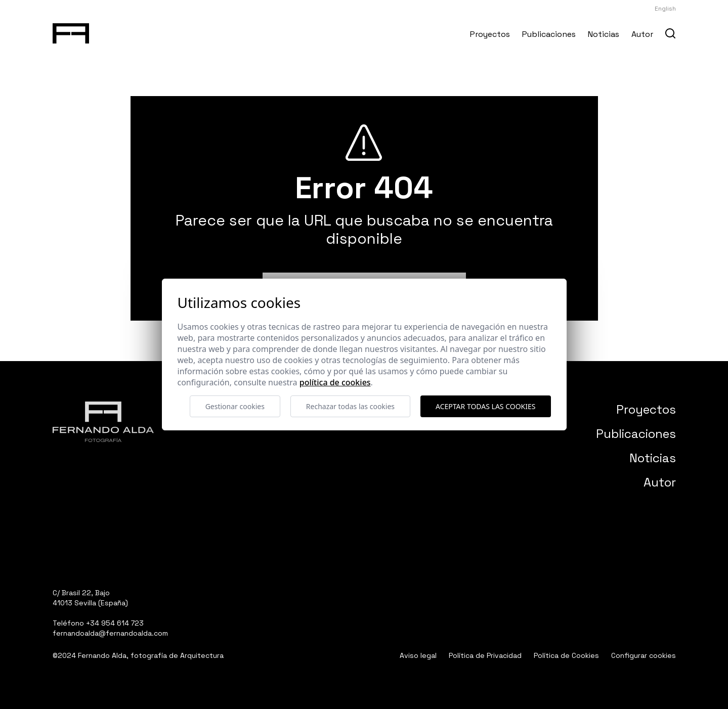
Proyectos (490, 34)
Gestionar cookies (235, 406)
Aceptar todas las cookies (485, 406)
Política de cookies (335, 382)
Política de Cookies (566, 655)
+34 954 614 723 (115, 623)
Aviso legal (418, 655)
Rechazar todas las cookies (350, 406)
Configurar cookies (644, 655)
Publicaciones (549, 34)
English (665, 9)
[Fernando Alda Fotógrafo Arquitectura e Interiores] (71, 31)
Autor (642, 34)
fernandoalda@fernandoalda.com (110, 633)
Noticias (604, 34)
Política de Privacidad (485, 655)
